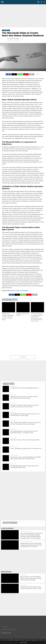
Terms (28, 640)
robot (18, 291)
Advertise (34, 640)
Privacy (23, 640)
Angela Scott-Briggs (14, 39)
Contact (17, 640)
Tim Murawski (24, 291)
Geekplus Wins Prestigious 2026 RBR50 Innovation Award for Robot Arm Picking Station (8, 317)
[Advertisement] (23, 16)
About (11, 640)
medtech (13, 291)
